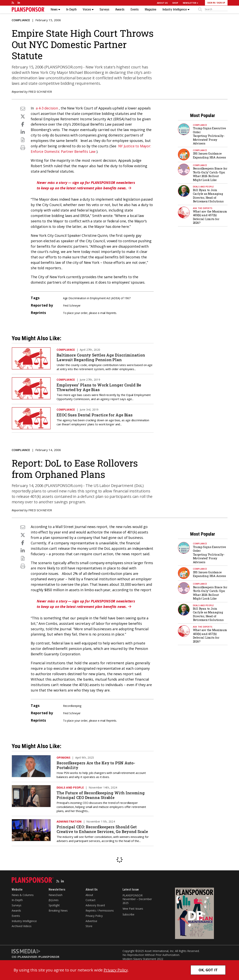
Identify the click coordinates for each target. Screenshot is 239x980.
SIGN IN (211, 3)
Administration (69, 821)
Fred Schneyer (40, 92)
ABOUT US (162, 3)
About (89, 895)
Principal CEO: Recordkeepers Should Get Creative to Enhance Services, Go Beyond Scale (102, 829)
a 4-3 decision (47, 108)
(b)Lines (54, 900)
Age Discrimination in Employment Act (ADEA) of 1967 (97, 298)
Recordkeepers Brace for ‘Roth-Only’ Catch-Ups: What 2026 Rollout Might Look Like (210, 174)
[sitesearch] (216, 9)
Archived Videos (22, 926)
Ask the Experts (203, 208)
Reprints (111, 313)
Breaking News (58, 910)
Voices (88, 10)
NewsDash (56, 895)
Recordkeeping (72, 706)
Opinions (63, 758)
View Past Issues (133, 909)
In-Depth (71, 10)
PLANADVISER (28, 957)
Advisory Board (95, 905)
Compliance (21, 20)
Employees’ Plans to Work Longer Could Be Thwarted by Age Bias (99, 387)
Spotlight (54, 905)
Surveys (104, 10)
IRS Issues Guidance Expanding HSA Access (209, 155)
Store (89, 926)
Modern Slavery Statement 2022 (143, 959)
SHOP (175, 3)
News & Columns (23, 895)
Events (135, 10)
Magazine (151, 10)
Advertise (91, 921)
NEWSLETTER (190, 3)
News (55, 10)
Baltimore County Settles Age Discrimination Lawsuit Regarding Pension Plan (101, 357)
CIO (14, 957)
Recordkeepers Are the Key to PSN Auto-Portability (96, 765)
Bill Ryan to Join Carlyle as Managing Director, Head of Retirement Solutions (208, 196)
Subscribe (128, 914)
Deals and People (203, 187)
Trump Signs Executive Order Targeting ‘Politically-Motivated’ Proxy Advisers (209, 136)
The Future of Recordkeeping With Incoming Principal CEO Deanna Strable (101, 795)
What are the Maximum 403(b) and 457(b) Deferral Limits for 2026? (210, 217)
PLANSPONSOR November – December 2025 (137, 899)
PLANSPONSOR (49, 957)
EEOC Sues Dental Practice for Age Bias (95, 415)
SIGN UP (221, 3)
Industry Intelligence (176, 10)
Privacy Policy (94, 916)
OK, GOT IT (208, 970)
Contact (91, 900)
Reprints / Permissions (100, 910)
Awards (120, 10)
